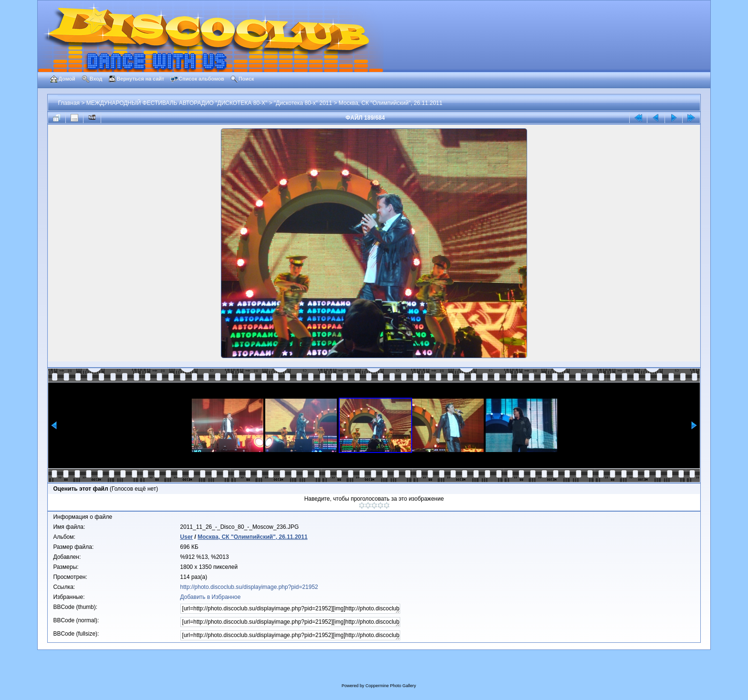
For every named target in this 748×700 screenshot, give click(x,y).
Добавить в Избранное (211, 597)
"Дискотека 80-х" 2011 (303, 103)
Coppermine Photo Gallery (391, 686)
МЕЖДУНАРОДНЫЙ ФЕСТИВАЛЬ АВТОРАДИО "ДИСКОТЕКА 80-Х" (177, 103)
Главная (69, 103)
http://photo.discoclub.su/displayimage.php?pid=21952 (249, 587)
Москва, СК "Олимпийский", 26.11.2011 (391, 103)
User (187, 537)
